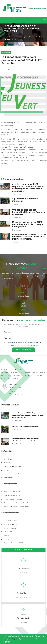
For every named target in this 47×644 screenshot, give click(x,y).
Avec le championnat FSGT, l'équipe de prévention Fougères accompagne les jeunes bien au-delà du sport (28, 188)
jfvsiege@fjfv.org (24, 313)
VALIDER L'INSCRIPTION (23, 350)
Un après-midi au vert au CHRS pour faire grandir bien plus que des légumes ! (28, 224)
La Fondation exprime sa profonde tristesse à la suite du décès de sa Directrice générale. (29, 237)
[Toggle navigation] (44, 20)
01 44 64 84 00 (24, 296)
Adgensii (15, 639)
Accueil (7, 34)
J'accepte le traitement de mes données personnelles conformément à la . (24, 344)
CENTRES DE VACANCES (23, 550)
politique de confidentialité (30, 345)
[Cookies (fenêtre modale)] (9, 643)
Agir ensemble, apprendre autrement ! (25, 200)
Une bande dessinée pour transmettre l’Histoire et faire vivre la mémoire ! (29, 212)
